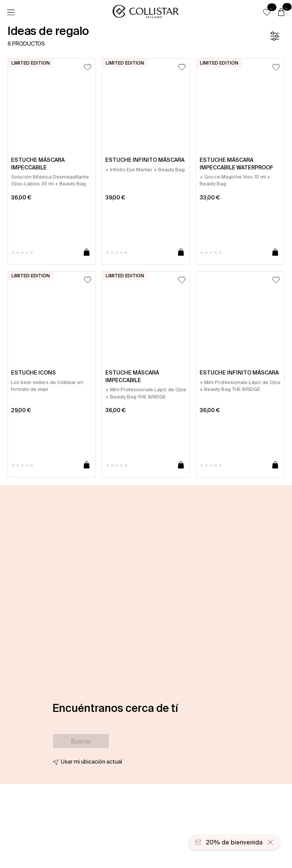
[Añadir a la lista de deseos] (88, 67)
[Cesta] (281, 13)
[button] (267, 12)
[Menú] (11, 13)
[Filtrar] (275, 36)
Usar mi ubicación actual (91, 762)
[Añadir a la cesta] (87, 253)
